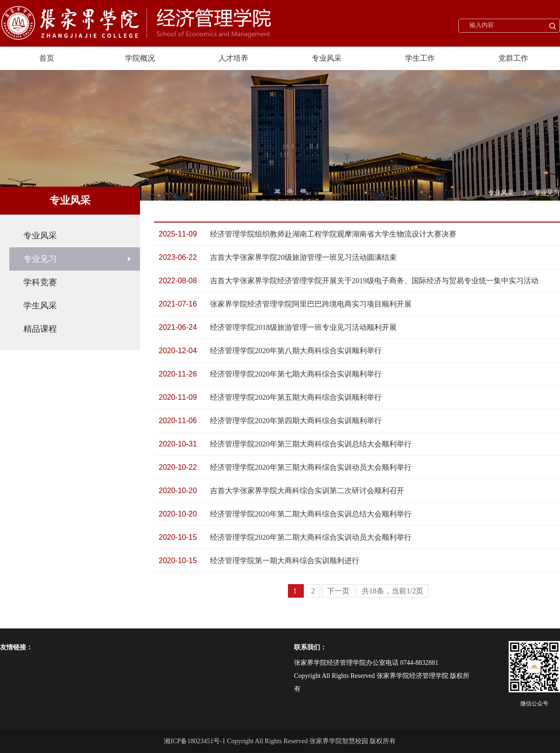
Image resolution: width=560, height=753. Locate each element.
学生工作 (420, 58)
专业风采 (327, 58)
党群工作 (513, 58)
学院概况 (140, 58)
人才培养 (233, 58)
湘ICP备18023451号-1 (194, 741)
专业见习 (547, 193)
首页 (47, 58)
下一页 (338, 591)
